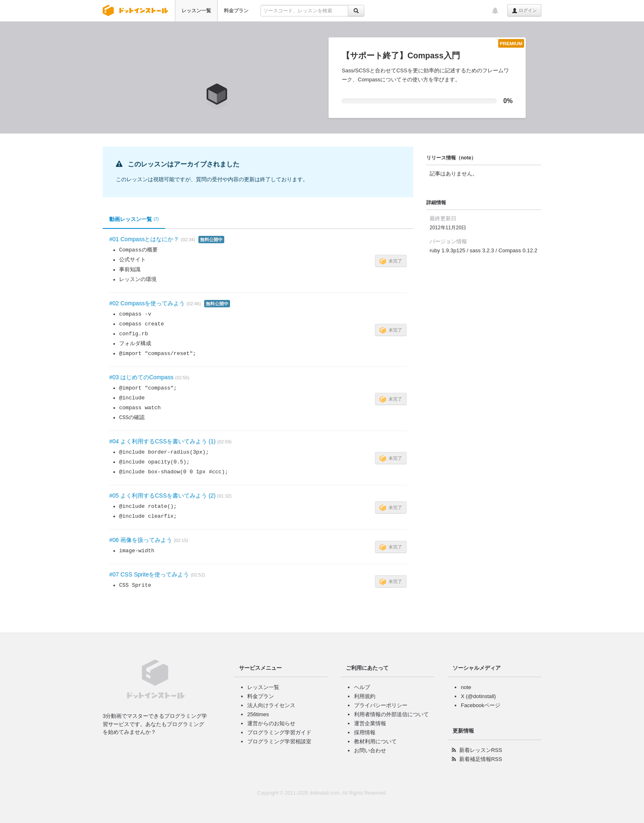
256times (258, 714)
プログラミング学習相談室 (279, 741)
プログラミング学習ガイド (279, 732)
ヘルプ (362, 687)
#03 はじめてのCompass (141, 377)
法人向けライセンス (271, 705)
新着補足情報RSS (481, 759)
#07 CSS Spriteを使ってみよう (149, 574)
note (466, 687)
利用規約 (365, 696)
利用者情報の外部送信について (391, 714)
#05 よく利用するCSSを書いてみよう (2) (162, 496)
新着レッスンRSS (481, 750)
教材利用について (375, 741)
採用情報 (365, 732)
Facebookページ (481, 705)
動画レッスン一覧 (134, 219)
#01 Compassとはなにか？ (144, 239)
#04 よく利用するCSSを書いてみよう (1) (162, 441)
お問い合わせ (370, 750)
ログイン (524, 11)
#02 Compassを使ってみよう (147, 303)
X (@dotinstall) (478, 696)
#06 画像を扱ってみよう (141, 540)
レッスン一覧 (196, 11)
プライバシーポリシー (381, 705)
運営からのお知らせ (271, 723)
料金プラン (236, 11)
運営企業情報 (370, 723)
